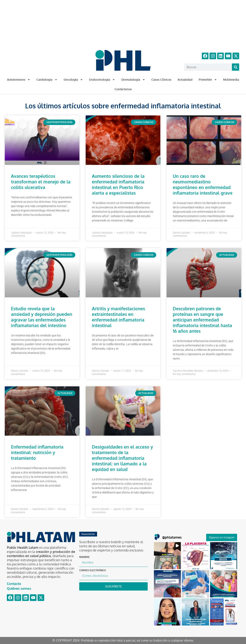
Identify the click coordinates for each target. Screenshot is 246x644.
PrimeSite (208, 80)
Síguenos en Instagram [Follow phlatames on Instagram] (222, 537)
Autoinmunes (19, 80)
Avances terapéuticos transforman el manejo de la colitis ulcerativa (41, 182)
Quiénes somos (19, 588)
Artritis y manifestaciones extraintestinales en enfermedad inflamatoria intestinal (118, 317)
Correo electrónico (93, 570)
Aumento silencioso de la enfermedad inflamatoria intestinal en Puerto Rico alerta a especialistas (118, 184)
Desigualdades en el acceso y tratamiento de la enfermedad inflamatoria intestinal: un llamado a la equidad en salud (122, 458)
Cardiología (47, 80)
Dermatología (133, 80)
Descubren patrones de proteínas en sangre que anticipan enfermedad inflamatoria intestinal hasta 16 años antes (202, 320)
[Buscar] (236, 67)
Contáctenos (123, 89)
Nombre (84, 557)
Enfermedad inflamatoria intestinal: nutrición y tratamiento (37, 452)
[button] (167, 556)
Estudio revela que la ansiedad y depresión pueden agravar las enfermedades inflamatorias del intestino (42, 317)
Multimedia (231, 80)
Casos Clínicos (161, 80)
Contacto (14, 584)
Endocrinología (102, 80)
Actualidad (185, 80)
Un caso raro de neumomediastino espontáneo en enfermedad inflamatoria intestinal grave (203, 184)
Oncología (73, 80)
